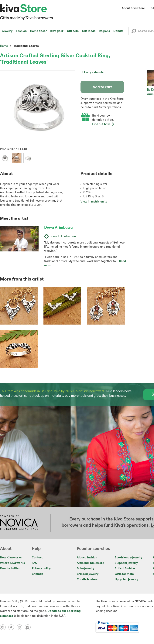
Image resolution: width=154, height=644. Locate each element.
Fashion (21, 31)
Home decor (38, 31)
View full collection (60, 237)
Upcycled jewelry (126, 580)
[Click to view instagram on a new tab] (21, 627)
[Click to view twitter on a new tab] (12, 627)
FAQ (35, 563)
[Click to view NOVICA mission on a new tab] (19, 523)
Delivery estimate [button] (92, 72)
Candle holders (87, 580)
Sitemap (38, 574)
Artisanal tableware (90, 563)
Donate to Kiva (10, 569)
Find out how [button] (103, 124)
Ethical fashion (125, 569)
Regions (104, 31)
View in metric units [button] (94, 202)
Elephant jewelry (126, 563)
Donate (118, 31)
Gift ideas (89, 31)
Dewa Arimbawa (58, 228)
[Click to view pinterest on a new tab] (4, 627)
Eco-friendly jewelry (128, 558)
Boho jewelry (86, 569)
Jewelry (7, 31)
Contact (37, 558)
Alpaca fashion (87, 558)
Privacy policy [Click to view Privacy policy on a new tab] (41, 569)
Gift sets (73, 31)
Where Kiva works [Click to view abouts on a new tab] (12, 563)
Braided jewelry (88, 574)
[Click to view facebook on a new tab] (29, 627)
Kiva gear (57, 31)
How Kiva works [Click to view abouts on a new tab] (11, 558)
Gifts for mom (124, 574)
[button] (134, 32)
